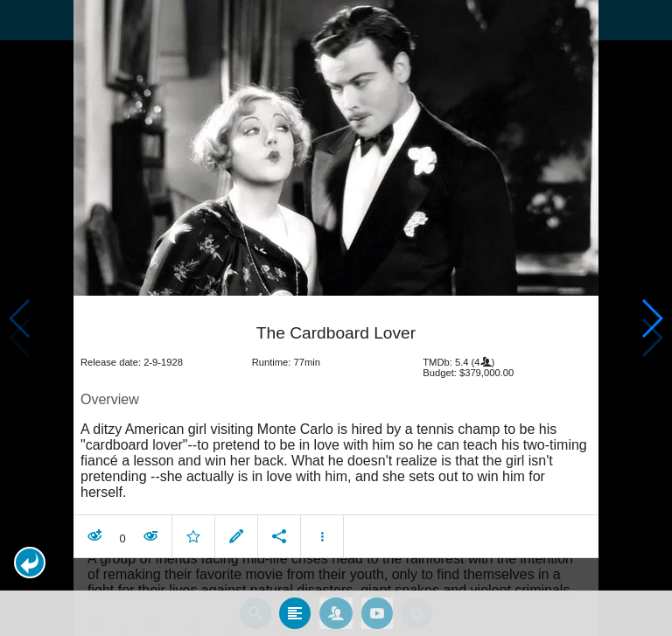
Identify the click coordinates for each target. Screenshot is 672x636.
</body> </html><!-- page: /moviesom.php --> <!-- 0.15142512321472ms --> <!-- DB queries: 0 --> (336, 318)
